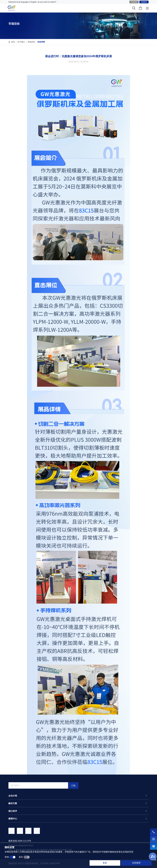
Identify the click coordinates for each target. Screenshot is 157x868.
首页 (14, 42)
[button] (78, 796)
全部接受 (136, 863)
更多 (105, 863)
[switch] (13, 857)
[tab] (78, 796)
